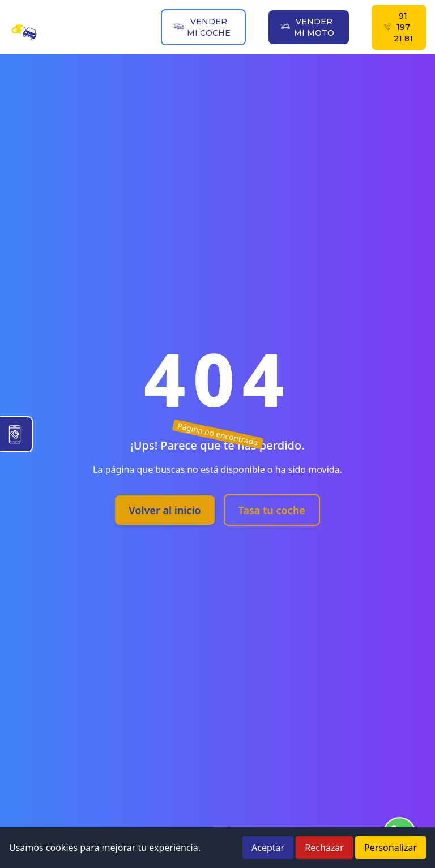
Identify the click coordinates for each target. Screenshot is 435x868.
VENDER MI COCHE (202, 27)
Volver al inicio (165, 510)
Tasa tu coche (272, 510)
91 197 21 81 (398, 27)
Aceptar (268, 848)
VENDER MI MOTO (307, 27)
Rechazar (324, 848)
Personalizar (391, 848)
